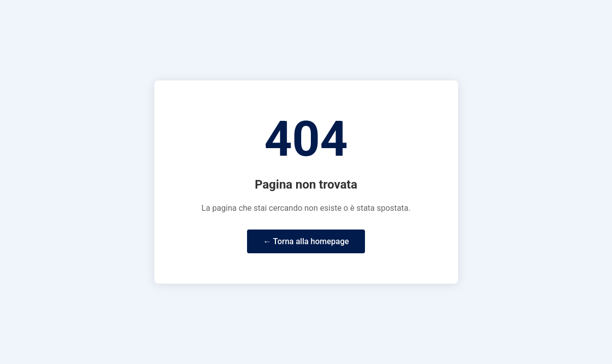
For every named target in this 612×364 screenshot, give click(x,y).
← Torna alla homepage (306, 241)
